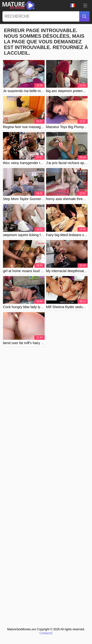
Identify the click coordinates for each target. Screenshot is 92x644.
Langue (73, 5)
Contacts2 (46, 633)
